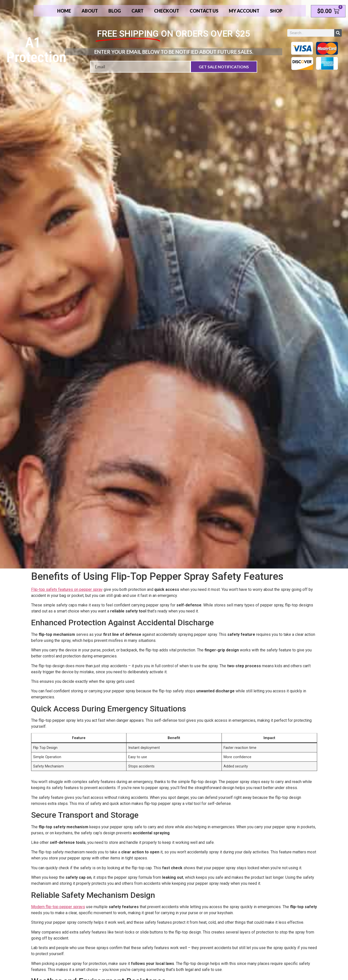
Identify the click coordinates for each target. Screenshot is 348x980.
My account (244, 11)
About (90, 11)
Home (64, 11)
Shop (276, 11)
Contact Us (204, 11)
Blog (115, 11)
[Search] (338, 33)
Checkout (167, 11)
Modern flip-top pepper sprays (58, 907)
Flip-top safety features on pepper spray (67, 589)
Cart (137, 11)
